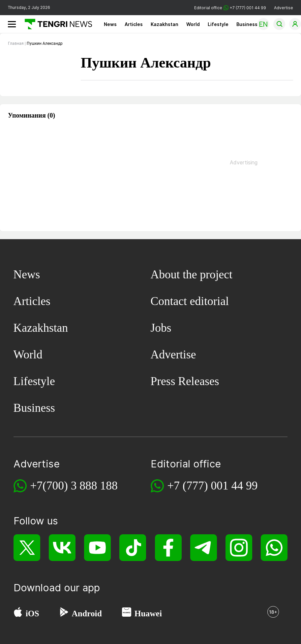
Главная (16, 43)
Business (247, 24)
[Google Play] (64, 614)
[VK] (62, 548)
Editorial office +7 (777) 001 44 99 (230, 8)
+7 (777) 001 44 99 (212, 486)
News (110, 24)
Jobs (161, 328)
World (193, 24)
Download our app (57, 588)
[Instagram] (239, 548)
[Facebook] (168, 548)
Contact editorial (190, 301)
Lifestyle (218, 24)
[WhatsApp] (274, 548)
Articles (134, 24)
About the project (192, 274)
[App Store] (18, 614)
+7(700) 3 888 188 (74, 486)
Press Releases (185, 381)
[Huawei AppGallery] (127, 614)
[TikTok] (133, 548)
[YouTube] (97, 548)
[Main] (56, 24)
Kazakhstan (165, 24)
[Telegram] (204, 548)
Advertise (284, 8)
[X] (27, 548)
